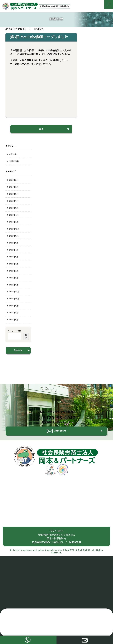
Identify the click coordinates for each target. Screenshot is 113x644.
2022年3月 (14, 271)
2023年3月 (14, 222)
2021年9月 (14, 306)
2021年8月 (14, 313)
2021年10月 (14, 299)
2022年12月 (14, 229)
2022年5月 (14, 264)
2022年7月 (14, 250)
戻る (41, 129)
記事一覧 (18, 350)
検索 (26, 336)
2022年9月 (14, 236)
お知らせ (13, 154)
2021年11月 (14, 292)
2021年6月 (14, 320)
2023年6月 (14, 208)
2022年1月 (14, 285)
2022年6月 (14, 257)
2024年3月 (14, 187)
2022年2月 (14, 278)
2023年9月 (14, 194)
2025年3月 (14, 180)
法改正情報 (14, 161)
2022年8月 (14, 243)
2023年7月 (14, 201)
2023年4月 (14, 215)
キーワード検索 (14, 331)
